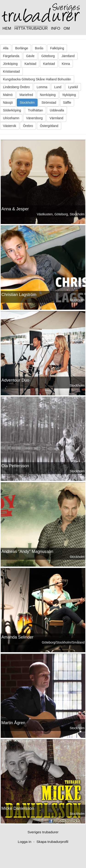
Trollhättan (36, 110)
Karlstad (30, 64)
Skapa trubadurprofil (52, 842)
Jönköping (10, 64)
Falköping (57, 48)
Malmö (8, 95)
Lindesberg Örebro (16, 87)
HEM (7, 28)
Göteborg (48, 56)
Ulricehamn (11, 118)
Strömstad (49, 103)
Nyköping (69, 95)
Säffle (67, 103)
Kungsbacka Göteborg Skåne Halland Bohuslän (37, 79)
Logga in (24, 842)
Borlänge (22, 48)
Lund (58, 87)
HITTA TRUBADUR (31, 28)
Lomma (42, 87)
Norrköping (48, 95)
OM (67, 28)
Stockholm (27, 103)
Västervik (10, 126)
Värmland (56, 118)
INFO (55, 28)
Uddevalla (57, 110)
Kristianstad (11, 71)
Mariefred (26, 95)
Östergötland (49, 126)
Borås (39, 48)
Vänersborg (34, 118)
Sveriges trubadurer (43, 832)
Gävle (30, 56)
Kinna (66, 64)
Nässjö (8, 103)
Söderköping (12, 110)
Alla (6, 48)
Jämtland (68, 56)
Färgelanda (11, 56)
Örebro (28, 126)
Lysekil (73, 87)
